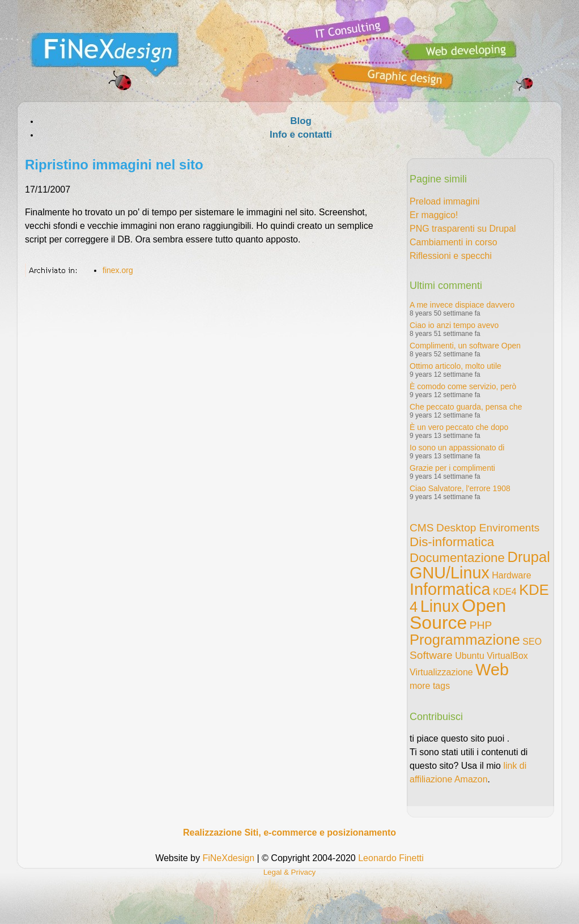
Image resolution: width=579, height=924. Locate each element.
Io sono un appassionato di (457, 448)
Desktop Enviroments (488, 528)
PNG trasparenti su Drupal (463, 229)
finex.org (118, 270)
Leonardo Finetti (391, 858)
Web (492, 670)
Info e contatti (301, 135)
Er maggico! (434, 215)
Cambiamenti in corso (454, 242)
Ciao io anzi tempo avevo (454, 325)
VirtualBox (507, 656)
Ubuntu (470, 656)
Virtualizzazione (441, 672)
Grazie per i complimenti (452, 468)
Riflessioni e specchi (451, 256)
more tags (430, 686)
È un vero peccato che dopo (459, 427)
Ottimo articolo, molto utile (455, 366)
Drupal (528, 557)
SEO (532, 642)
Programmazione (465, 640)
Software (431, 655)
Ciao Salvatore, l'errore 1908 (460, 488)
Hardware (511, 575)
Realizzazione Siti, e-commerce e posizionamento (289, 833)
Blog (301, 121)
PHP (481, 625)
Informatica (450, 589)
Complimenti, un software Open (465, 346)
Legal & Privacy (290, 872)
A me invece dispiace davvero (462, 305)
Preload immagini (445, 201)
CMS (422, 528)
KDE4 (505, 592)
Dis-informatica (452, 542)
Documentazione (457, 558)
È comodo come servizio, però (463, 386)
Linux (440, 606)
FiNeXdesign (228, 858)
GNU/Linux (450, 573)
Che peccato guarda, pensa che (466, 407)
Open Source (458, 614)
